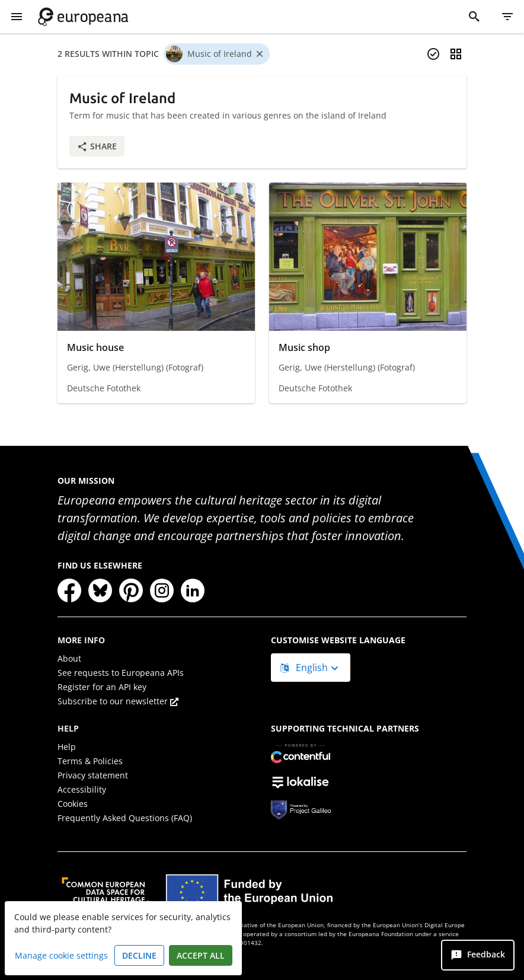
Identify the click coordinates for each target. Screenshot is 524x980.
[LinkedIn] (193, 590)
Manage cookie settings (61, 955)
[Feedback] (478, 955)
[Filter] (507, 17)
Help (67, 747)
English (305, 668)
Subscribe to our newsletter (118, 701)
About (69, 658)
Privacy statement (93, 775)
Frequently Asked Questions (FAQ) (125, 818)
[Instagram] (162, 590)
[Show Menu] (17, 17)
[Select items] (433, 54)
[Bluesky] (100, 590)
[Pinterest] (131, 590)
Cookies (73, 804)
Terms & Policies (90, 761)
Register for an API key (102, 687)
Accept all (201, 955)
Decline (139, 955)
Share (97, 146)
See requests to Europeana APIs (121, 673)
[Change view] (456, 54)
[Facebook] (69, 590)
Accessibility (82, 789)
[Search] (474, 17)
